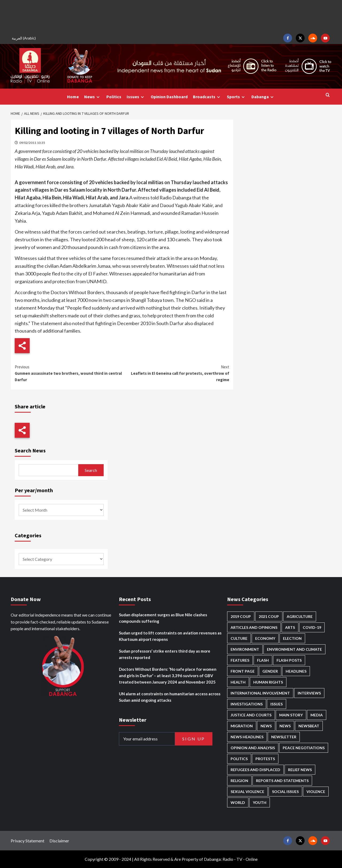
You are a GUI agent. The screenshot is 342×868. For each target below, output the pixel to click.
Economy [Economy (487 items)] (265, 638)
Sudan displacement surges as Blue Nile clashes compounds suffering (163, 618)
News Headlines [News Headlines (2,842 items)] (247, 737)
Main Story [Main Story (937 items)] (291, 715)
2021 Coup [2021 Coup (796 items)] (269, 616)
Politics (114, 97)
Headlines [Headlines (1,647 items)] (296, 671)
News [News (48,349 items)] (266, 726)
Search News (30, 450)
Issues (136, 97)
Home (73, 97)
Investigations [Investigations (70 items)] (247, 704)
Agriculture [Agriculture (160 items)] (300, 616)
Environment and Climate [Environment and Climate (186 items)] (294, 649)
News (93, 97)
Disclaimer (59, 841)
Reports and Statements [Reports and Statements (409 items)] (282, 781)
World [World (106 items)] (238, 802)
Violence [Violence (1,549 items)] (316, 792)
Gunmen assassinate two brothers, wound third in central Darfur (68, 373)
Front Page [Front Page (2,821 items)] (243, 671)
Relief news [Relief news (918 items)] (300, 770)
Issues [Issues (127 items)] (277, 704)
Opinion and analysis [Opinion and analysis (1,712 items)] (253, 748)
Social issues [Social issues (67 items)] (285, 792)
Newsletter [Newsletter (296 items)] (284, 737)
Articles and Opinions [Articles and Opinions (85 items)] (254, 627)
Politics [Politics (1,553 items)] (239, 759)
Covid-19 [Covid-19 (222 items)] (312, 627)
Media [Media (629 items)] (317, 715)
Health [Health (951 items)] (238, 682)
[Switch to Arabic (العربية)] (25, 38)
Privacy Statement (28, 841)
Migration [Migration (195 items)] (242, 726)
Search (91, 470)
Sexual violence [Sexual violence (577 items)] (247, 792)
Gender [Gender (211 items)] (270, 671)
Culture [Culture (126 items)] (239, 638)
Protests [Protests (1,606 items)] (265, 759)
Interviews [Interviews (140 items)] (309, 693)
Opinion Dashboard (169, 97)
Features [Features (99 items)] (240, 660)
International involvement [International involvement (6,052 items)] (260, 693)
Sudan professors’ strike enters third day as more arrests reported (165, 654)
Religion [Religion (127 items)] (239, 781)
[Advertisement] (171, 16)
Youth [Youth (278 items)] (260, 802)
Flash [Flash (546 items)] (263, 660)
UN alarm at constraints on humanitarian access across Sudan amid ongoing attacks (170, 697)
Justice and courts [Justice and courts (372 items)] (251, 715)
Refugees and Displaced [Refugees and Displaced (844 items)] (255, 770)
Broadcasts (207, 97)
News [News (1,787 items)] (285, 726)
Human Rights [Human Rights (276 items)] (268, 682)
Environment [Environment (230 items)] (245, 649)
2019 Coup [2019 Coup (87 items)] (241, 616)
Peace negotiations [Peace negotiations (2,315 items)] (304, 748)
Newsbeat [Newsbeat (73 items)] (309, 726)
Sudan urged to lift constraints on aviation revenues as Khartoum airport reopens (170, 636)
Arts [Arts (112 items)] (290, 627)
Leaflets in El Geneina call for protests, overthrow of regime (175, 373)
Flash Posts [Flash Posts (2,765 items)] (289, 660)
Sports (236, 97)
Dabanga (263, 97)
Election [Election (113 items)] (292, 638)
